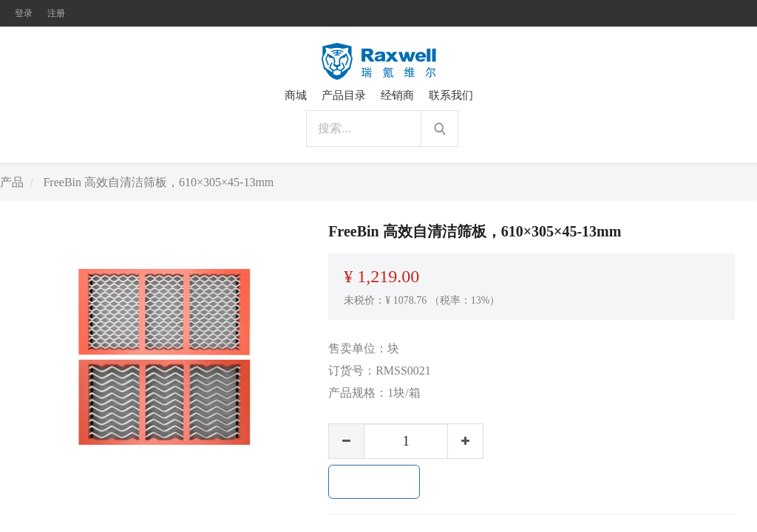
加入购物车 (374, 482)
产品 (12, 182)
